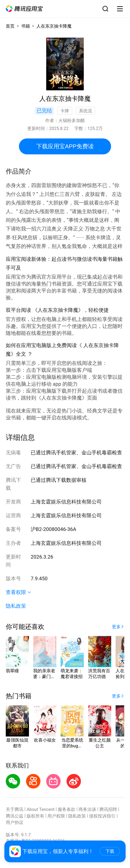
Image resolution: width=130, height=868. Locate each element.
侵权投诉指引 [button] (102, 816)
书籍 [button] (26, 26)
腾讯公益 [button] (15, 816)
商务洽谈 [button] (87, 809)
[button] (24, 9)
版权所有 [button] (35, 816)
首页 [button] (10, 26)
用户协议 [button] (15, 822)
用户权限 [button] (56, 816)
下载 (110, 851)
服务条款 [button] (67, 809)
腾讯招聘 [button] (108, 809)
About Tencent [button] (41, 809)
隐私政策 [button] (16, 606)
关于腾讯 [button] (15, 809)
